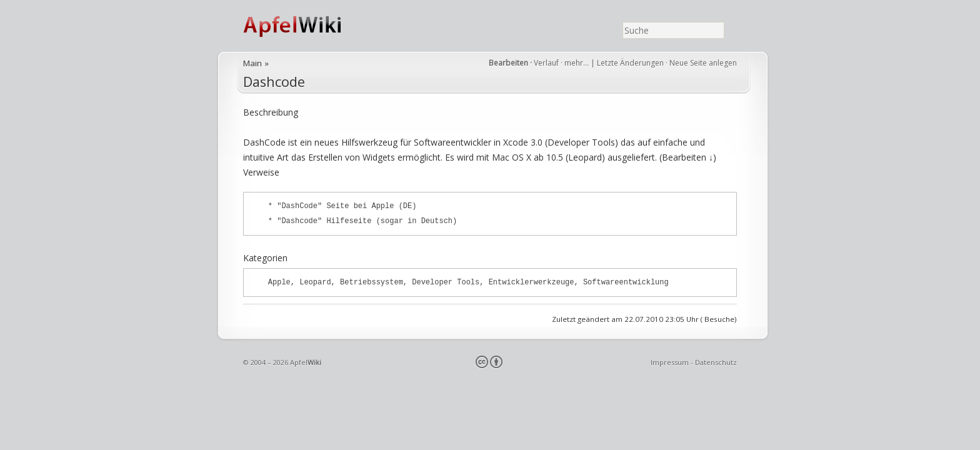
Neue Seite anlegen (703, 63)
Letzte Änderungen (630, 63)
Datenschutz (716, 362)
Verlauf (546, 63)
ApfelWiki (306, 26)
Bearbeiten (508, 63)
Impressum (670, 362)
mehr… (577, 63)
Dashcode (274, 82)
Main (252, 63)
